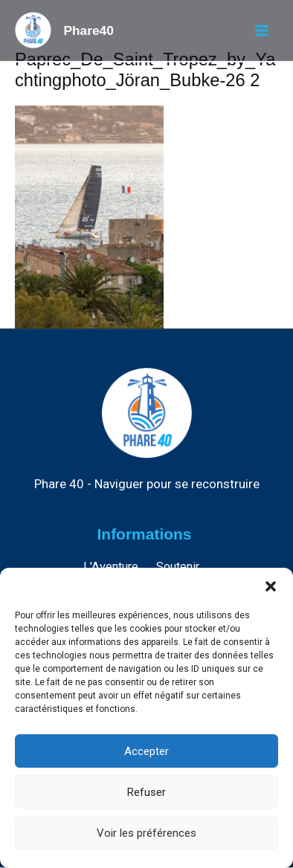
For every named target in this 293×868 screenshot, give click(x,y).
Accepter (146, 751)
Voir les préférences (146, 833)
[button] (271, 586)
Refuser (146, 792)
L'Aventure (111, 567)
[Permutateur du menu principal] (261, 31)
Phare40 (88, 30)
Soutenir (178, 567)
